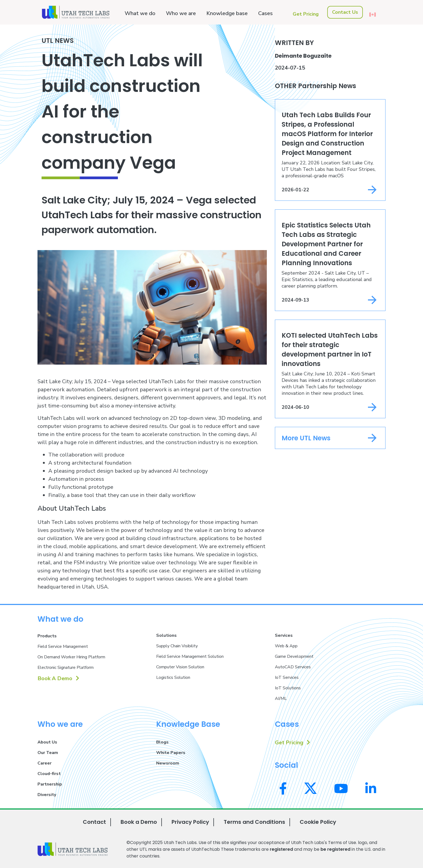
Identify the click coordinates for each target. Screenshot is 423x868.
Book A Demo (58, 678)
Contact (94, 822)
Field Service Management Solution (190, 656)
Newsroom (168, 763)
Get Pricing (306, 14)
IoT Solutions (288, 688)
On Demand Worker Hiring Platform (71, 657)
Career (45, 763)
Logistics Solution (173, 677)
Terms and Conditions (254, 822)
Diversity (47, 795)
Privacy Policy (190, 822)
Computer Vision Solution (180, 667)
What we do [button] (140, 13)
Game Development (294, 656)
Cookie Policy (318, 822)
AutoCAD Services (293, 667)
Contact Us (345, 12)
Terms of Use (342, 843)
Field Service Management (63, 646)
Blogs (162, 742)
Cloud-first (49, 774)
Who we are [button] (181, 13)
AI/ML (281, 698)
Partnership (50, 784)
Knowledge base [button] (227, 13)
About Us (47, 742)
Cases (265, 13)
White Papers (171, 753)
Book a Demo (139, 822)
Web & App (286, 646)
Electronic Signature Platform (66, 668)
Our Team (48, 753)
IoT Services (287, 677)
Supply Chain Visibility (177, 646)
